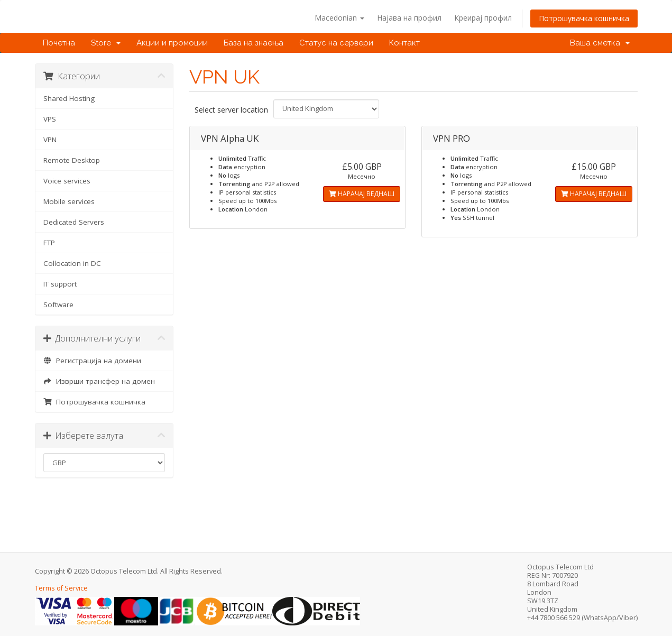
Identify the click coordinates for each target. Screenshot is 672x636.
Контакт (404, 43)
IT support (60, 284)
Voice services (67, 181)
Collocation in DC (72, 263)
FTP (49, 243)
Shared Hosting (69, 98)
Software (58, 305)
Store (106, 43)
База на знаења (254, 43)
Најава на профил (409, 18)
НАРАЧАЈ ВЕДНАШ (362, 194)
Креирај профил (483, 18)
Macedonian (339, 18)
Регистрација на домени (93, 361)
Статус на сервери (336, 43)
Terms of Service (61, 588)
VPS (50, 119)
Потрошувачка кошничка (584, 18)
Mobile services (69, 201)
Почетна (59, 43)
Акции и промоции (172, 43)
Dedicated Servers (74, 222)
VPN (50, 140)
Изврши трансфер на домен (99, 381)
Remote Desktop (72, 160)
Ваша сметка (600, 43)
